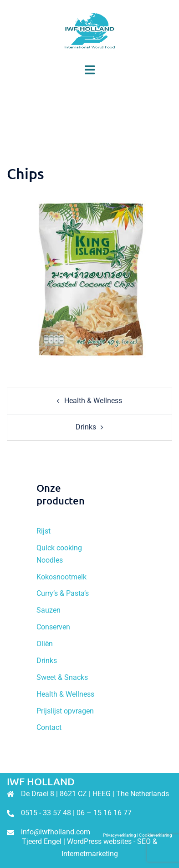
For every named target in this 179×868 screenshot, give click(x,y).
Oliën (45, 644)
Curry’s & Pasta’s (63, 593)
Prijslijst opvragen (65, 711)
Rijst (43, 531)
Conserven (53, 627)
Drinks (86, 427)
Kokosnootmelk (61, 577)
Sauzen (49, 610)
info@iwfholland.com (56, 832)
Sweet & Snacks (62, 677)
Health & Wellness (93, 401)
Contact (49, 727)
